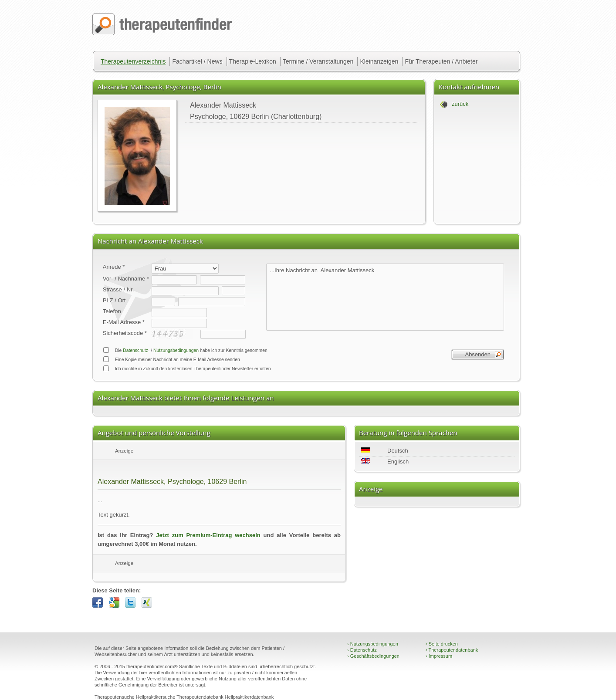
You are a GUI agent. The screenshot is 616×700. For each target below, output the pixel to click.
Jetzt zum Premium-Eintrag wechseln (208, 535)
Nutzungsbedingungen (176, 350)
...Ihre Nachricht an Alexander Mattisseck (385, 297)
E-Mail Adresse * (124, 322)
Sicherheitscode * (125, 333)
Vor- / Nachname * (126, 279)
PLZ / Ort (114, 300)
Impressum (439, 656)
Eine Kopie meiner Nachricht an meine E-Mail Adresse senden (171, 359)
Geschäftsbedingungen (373, 656)
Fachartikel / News (197, 61)
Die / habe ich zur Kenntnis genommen (185, 350)
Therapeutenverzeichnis (133, 61)
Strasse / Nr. (118, 289)
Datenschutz (362, 650)
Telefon (112, 311)
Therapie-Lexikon (253, 61)
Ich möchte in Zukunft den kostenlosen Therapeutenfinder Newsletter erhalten (187, 368)
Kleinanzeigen (379, 61)
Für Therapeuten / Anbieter (441, 61)
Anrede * (114, 267)
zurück (460, 104)
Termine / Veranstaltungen (318, 61)
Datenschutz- (136, 350)
